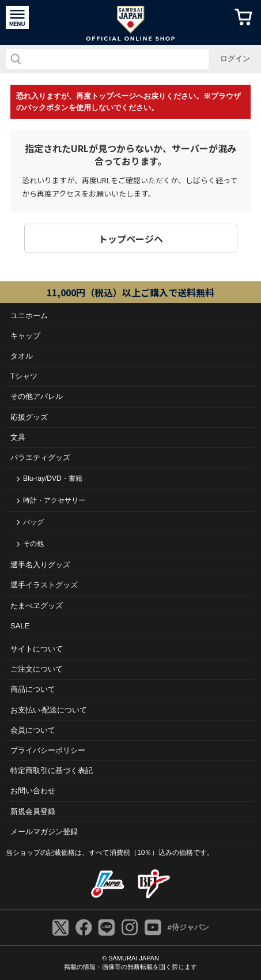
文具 (18, 437)
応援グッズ (29, 417)
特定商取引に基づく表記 (52, 770)
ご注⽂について (37, 669)
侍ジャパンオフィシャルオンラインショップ (130, 22)
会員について (33, 730)
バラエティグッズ (40, 457)
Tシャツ (24, 376)
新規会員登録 (33, 811)
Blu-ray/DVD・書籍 (53, 478)
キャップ (25, 336)
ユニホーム (29, 316)
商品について (33, 689)
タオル (22, 356)
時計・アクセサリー (54, 500)
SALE (20, 626)
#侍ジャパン (188, 927)
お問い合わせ (33, 791)
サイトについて (37, 649)
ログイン (235, 59)
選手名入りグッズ (40, 565)
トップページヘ (131, 239)
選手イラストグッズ (44, 585)
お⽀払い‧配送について (49, 710)
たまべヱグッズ (37, 606)
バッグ (33, 522)
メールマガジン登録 (44, 832)
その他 (33, 544)
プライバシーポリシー (48, 750)
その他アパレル (37, 396)
